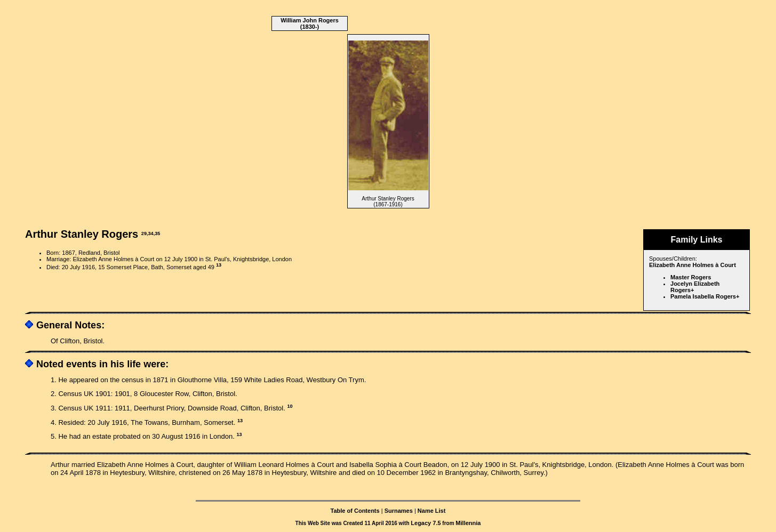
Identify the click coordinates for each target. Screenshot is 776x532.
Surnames (399, 511)
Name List (432, 511)
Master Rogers (691, 277)
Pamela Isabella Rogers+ (705, 296)
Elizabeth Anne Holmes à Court (693, 265)
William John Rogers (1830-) (310, 23)
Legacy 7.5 (426, 523)
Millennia (468, 523)
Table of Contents (355, 511)
